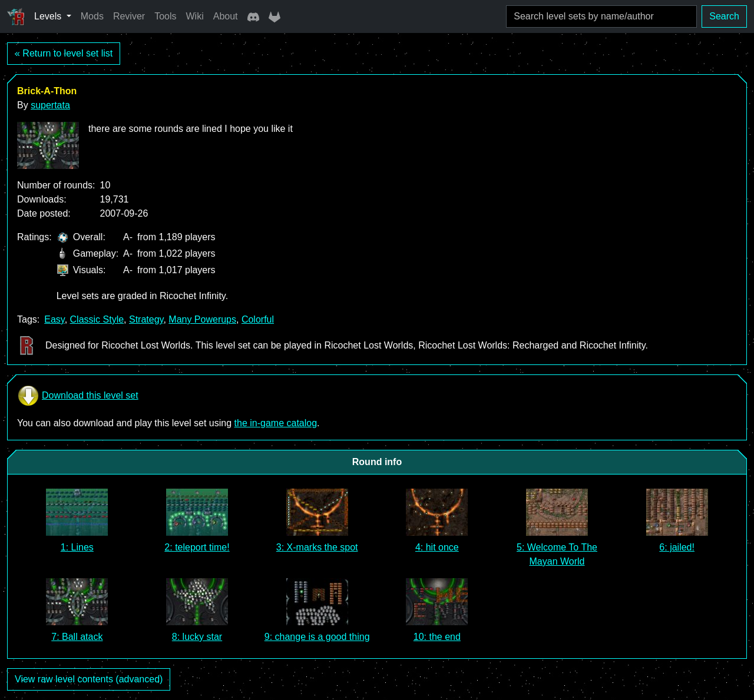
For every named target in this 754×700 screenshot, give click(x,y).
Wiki (195, 16)
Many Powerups (202, 319)
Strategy (146, 319)
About (226, 16)
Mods (92, 16)
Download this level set (78, 396)
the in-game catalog (276, 423)
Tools (165, 16)
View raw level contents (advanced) (89, 679)
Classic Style (97, 319)
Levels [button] (49, 16)
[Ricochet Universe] (16, 16)
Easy (54, 319)
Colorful (258, 319)
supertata (50, 105)
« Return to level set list (64, 53)
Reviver (129, 16)
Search (724, 16)
